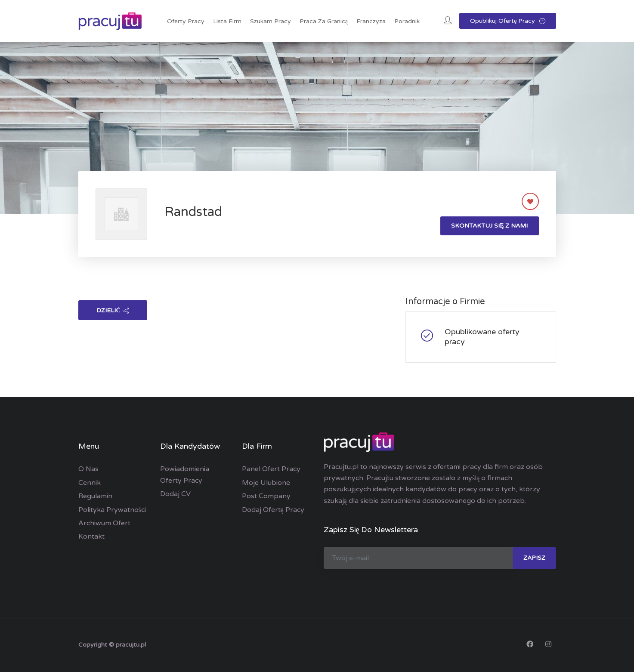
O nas (88, 469)
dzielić (112, 310)
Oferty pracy (186, 21)
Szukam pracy (271, 21)
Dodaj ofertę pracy (273, 510)
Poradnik (407, 21)
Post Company (266, 496)
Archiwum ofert (104, 523)
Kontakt (91, 536)
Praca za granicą (324, 21)
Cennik (90, 483)
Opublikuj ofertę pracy (507, 21)
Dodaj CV (175, 494)
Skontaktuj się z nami (489, 226)
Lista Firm (227, 21)
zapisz (534, 558)
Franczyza (371, 21)
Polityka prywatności (112, 510)
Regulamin (95, 496)
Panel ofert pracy (271, 469)
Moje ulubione (266, 483)
